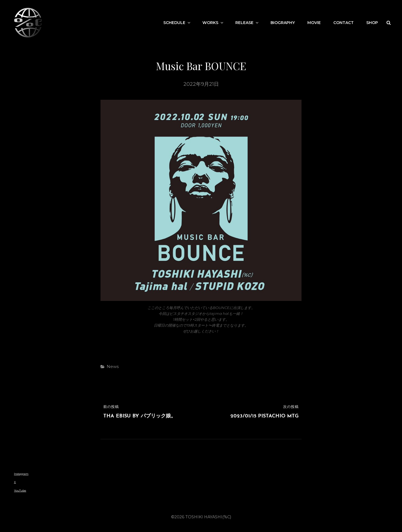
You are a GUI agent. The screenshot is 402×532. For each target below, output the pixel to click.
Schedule (177, 23)
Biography (283, 23)
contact (344, 23)
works (213, 23)
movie (314, 23)
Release (247, 23)
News (113, 366)
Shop (372, 23)
